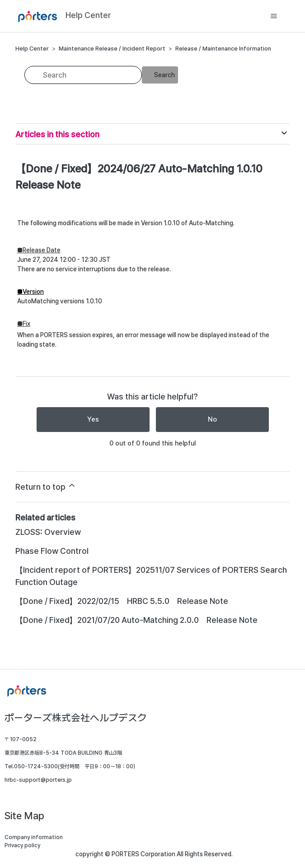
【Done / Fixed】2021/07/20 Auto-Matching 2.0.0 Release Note (136, 620)
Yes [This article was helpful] (93, 419)
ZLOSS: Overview (48, 532)
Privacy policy (22, 845)
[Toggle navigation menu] (274, 16)
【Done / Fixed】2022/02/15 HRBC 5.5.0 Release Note (122, 601)
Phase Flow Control (52, 551)
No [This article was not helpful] (212, 419)
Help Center (32, 49)
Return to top (46, 486)
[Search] (83, 75)
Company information (34, 837)
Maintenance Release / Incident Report (112, 49)
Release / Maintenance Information (223, 49)
